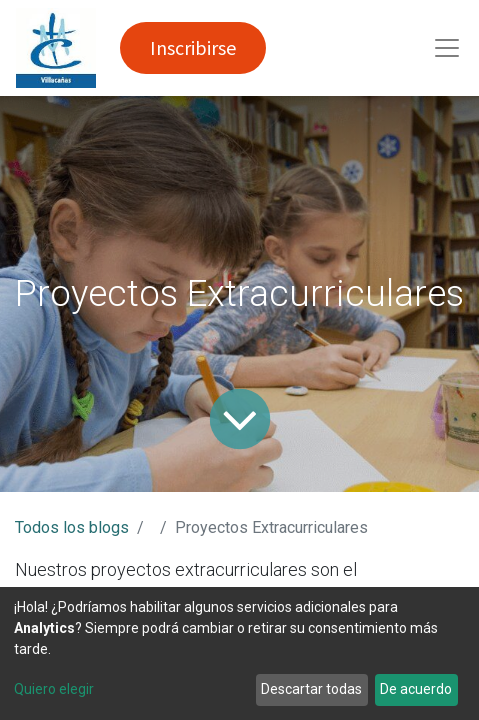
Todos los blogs (72, 527)
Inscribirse (193, 47)
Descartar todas (311, 689)
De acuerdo (416, 689)
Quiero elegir (54, 689)
